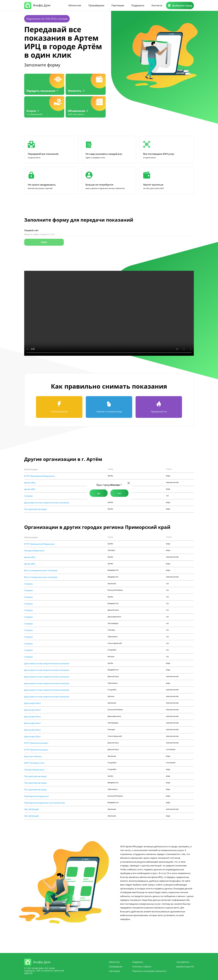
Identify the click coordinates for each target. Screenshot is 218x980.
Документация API (185, 967)
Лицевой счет (31, 230)
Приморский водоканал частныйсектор (44, 803)
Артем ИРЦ (30, 483)
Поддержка (138, 5)
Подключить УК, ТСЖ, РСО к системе (47, 19)
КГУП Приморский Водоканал (39, 476)
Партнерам (118, 5)
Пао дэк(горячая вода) (35, 509)
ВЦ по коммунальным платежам (41, 570)
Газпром (28, 496)
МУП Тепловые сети (34, 763)
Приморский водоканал (36, 796)
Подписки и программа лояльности (149, 971)
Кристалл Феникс (33, 756)
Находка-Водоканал (34, 550)
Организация (31, 469)
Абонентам (75, 5)
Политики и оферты (142, 967)
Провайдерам (96, 5)
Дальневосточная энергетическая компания (47, 503)
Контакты (157, 5)
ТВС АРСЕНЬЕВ (31, 809)
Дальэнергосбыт (33, 703)
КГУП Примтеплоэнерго (36, 743)
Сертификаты (183, 962)
